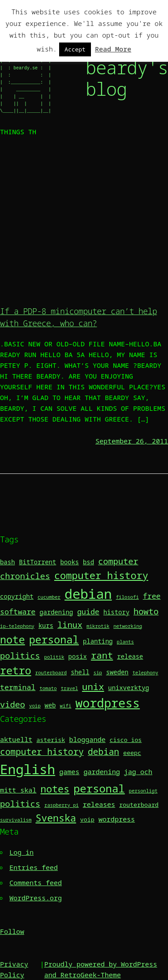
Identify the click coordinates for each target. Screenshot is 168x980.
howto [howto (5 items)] (146, 611)
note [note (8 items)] (13, 639)
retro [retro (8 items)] (16, 670)
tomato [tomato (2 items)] (48, 688)
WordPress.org (36, 898)
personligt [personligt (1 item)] (143, 791)
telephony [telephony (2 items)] (146, 673)
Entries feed (34, 867)
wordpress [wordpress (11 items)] (108, 703)
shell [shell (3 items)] (80, 672)
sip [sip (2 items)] (98, 673)
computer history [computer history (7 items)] (101, 575)
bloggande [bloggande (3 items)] (87, 739)
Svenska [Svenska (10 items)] (56, 818)
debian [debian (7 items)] (103, 752)
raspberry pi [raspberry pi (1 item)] (62, 805)
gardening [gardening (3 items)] (56, 612)
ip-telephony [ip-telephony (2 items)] (17, 626)
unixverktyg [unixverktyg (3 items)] (128, 688)
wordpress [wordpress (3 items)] (117, 819)
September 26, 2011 (132, 441)
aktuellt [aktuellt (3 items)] (16, 739)
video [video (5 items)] (13, 704)
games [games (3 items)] (69, 771)
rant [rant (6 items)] (102, 655)
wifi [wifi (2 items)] (66, 706)
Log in (22, 852)
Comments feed (36, 882)
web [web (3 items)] (50, 705)
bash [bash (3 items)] (7, 562)
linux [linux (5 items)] (70, 624)
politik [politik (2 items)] (54, 657)
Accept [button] (75, 49)
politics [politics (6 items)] (20, 803)
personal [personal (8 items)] (54, 639)
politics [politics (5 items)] (20, 655)
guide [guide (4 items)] (88, 611)
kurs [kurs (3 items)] (46, 625)
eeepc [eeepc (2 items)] (132, 753)
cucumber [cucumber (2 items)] (49, 597)
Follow (12, 931)
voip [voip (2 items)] (35, 706)
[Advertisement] (84, 220)
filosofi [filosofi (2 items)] (127, 597)
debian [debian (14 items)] (88, 594)
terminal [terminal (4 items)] (18, 687)
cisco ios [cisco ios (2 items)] (126, 740)
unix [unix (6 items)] (93, 686)
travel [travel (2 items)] (69, 688)
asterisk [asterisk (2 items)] (51, 740)
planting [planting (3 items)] (98, 641)
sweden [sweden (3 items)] (117, 672)
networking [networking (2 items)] (128, 626)
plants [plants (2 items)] (125, 642)
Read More (113, 49)
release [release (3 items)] (130, 656)
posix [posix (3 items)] (78, 656)
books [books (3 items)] (69, 562)
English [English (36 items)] (28, 769)
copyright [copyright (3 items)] (17, 596)
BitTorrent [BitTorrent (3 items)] (37, 562)
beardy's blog (127, 78)
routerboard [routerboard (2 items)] (51, 673)
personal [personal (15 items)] (99, 788)
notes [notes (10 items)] (55, 789)
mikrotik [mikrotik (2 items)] (98, 626)
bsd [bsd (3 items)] (88, 562)
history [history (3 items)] (116, 612)
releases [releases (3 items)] (99, 804)
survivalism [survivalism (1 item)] (16, 820)
